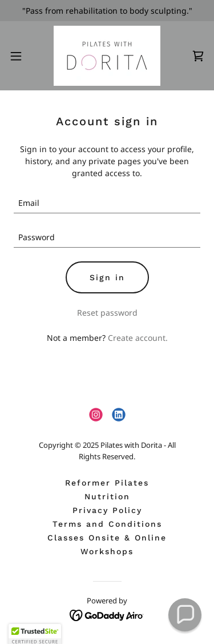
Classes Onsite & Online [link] (107, 538)
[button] (20, 56)
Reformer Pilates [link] (107, 483)
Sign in (107, 277)
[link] (107, 56)
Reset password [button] (107, 313)
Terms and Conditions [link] (107, 524)
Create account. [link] (138, 338)
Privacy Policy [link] (107, 510)
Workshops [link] (107, 551)
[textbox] (107, 203)
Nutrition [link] (107, 496)
